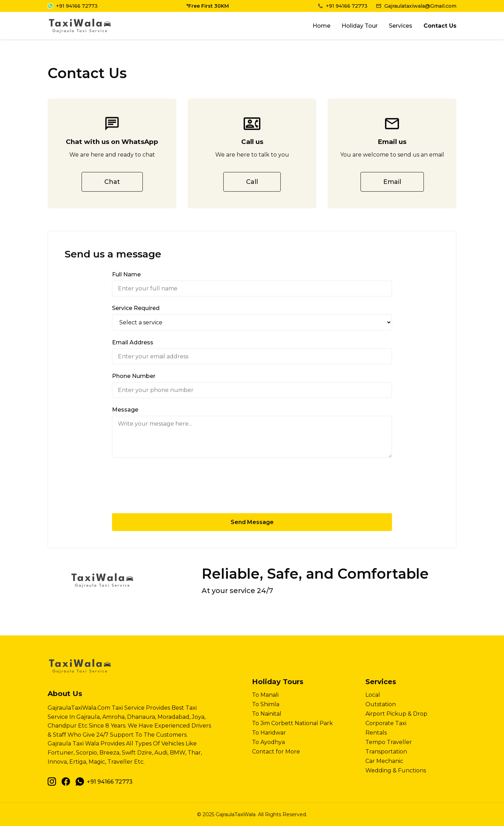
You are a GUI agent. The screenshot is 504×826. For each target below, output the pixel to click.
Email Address (133, 342)
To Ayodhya (268, 742)
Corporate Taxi (386, 723)
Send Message (252, 522)
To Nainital (267, 714)
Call (252, 182)
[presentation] (252, 486)
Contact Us (440, 26)
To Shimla (266, 704)
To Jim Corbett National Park (292, 723)
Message (125, 410)
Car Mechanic (384, 761)
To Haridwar (269, 733)
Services (401, 26)
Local (373, 695)
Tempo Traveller (389, 742)
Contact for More (276, 752)
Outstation (381, 704)
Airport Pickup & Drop (396, 714)
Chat (112, 182)
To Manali (265, 695)
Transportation (386, 752)
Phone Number (134, 376)
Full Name (126, 274)
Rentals (376, 733)
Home (321, 26)
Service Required (136, 308)
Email (392, 182)
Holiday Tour (360, 26)
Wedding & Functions (396, 770)
